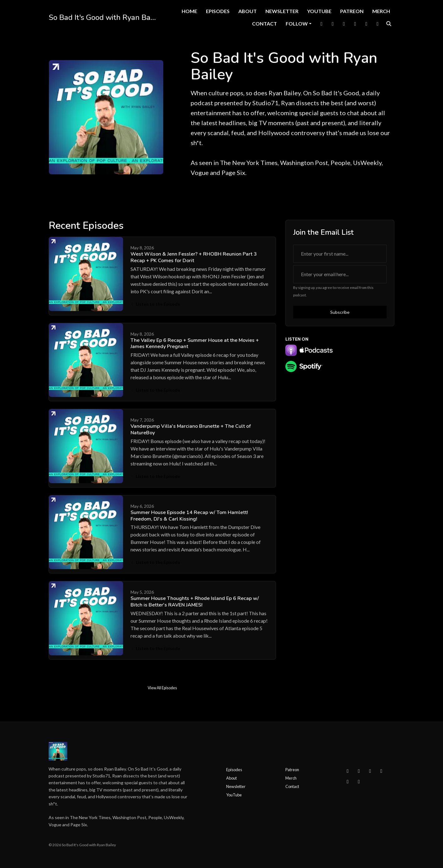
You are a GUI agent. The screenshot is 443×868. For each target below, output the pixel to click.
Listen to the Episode (155, 304)
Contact (264, 24)
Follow (297, 24)
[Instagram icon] (359, 771)
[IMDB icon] (359, 781)
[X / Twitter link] (333, 24)
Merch (381, 11)
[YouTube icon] (381, 771)
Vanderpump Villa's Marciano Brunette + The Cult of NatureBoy (191, 429)
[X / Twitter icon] (370, 771)
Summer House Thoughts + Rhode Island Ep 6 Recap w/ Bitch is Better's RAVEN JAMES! (195, 602)
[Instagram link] (344, 24)
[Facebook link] (322, 24)
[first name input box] (340, 254)
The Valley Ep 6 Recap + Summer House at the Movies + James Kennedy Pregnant (195, 344)
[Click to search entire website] (389, 24)
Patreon (352, 11)
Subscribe (340, 312)
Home (189, 11)
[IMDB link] (378, 24)
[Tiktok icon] (348, 781)
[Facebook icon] (348, 771)
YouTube (319, 11)
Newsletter (282, 11)
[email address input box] (340, 274)
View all (264, 227)
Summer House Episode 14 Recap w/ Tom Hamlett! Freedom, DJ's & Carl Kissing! (189, 516)
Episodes (218, 11)
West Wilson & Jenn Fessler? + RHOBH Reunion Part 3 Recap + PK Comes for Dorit (194, 257)
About (248, 11)
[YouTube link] (355, 24)
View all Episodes (162, 688)
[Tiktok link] (366, 24)
